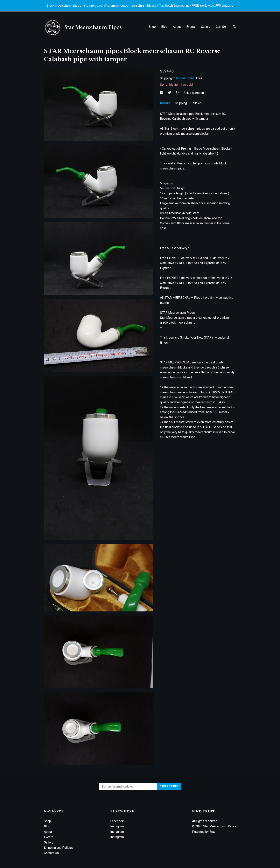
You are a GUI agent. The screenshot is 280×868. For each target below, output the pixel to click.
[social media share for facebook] (162, 93)
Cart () (221, 27)
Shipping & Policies (188, 103)
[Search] (235, 27)
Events (191, 27)
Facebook (117, 821)
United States (185, 78)
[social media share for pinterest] (178, 93)
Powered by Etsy (204, 832)
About (177, 27)
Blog (164, 27)
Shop (152, 27)
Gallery (206, 27)
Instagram (117, 826)
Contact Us (51, 853)
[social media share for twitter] (170, 93)
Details (166, 103)
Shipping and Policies (59, 848)
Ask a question (194, 93)
